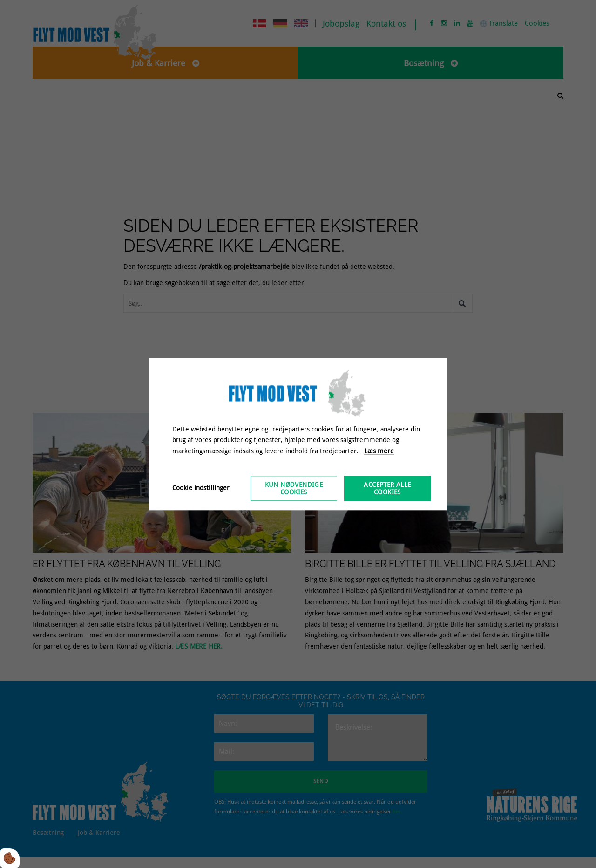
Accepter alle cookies (387, 488)
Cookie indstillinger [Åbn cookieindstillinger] (201, 488)
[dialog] (298, 434)
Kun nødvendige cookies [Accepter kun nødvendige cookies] (294, 488)
